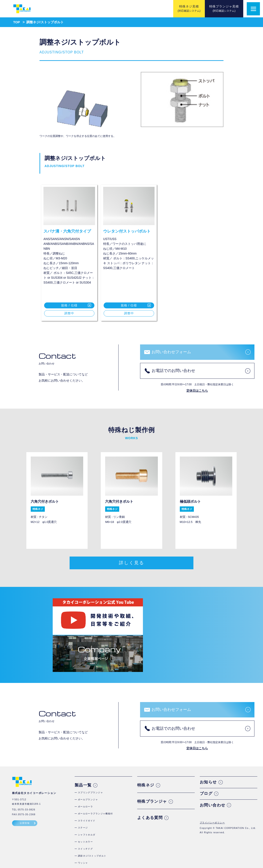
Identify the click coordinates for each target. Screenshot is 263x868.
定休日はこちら (197, 390)
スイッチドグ (86, 807)
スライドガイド (87, 778)
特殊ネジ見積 (189, 8)
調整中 (69, 313)
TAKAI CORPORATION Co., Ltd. (236, 786)
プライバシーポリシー (212, 780)
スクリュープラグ (88, 835)
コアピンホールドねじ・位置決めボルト (101, 849)
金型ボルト (84, 828)
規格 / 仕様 (69, 305)
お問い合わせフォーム (171, 352)
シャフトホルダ (87, 792)
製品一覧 (83, 743)
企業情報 (25, 781)
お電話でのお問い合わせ (173, 371)
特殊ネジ (146, 743)
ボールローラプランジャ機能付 (95, 771)
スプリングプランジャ (90, 750)
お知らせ (208, 740)
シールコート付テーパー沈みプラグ (98, 842)
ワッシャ (83, 821)
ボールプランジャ (88, 757)
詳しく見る (131, 564)
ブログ (206, 751)
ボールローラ (86, 764)
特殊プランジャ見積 (224, 8)
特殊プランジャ (152, 759)
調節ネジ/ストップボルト (92, 814)
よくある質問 (150, 775)
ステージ (83, 785)
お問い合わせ (213, 763)
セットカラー (86, 800)
